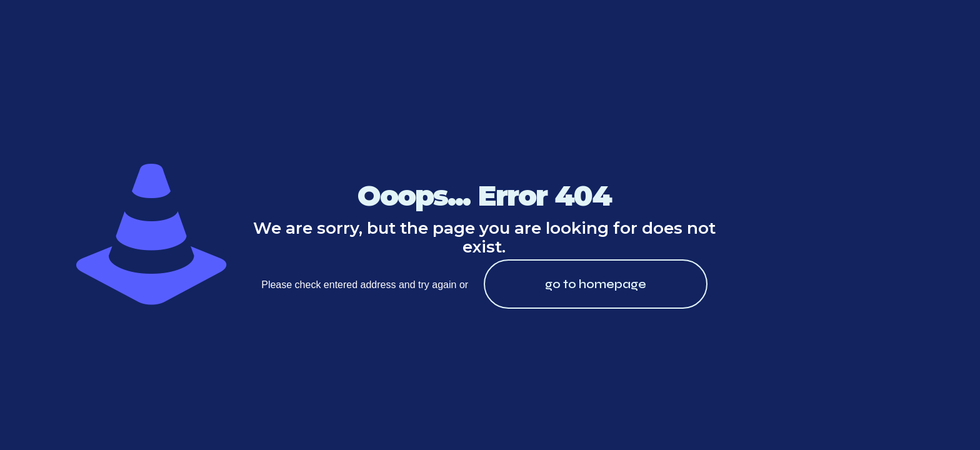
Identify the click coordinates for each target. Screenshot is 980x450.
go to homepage (596, 284)
